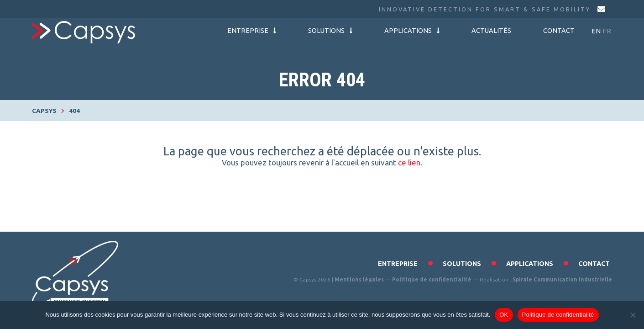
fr (607, 31)
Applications (412, 31)
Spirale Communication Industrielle (562, 279)
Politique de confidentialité (432, 279)
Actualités (491, 31)
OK (504, 315)
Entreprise (252, 31)
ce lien (409, 162)
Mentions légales (359, 279)
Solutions (330, 31)
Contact (559, 31)
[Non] (633, 315)
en (596, 31)
